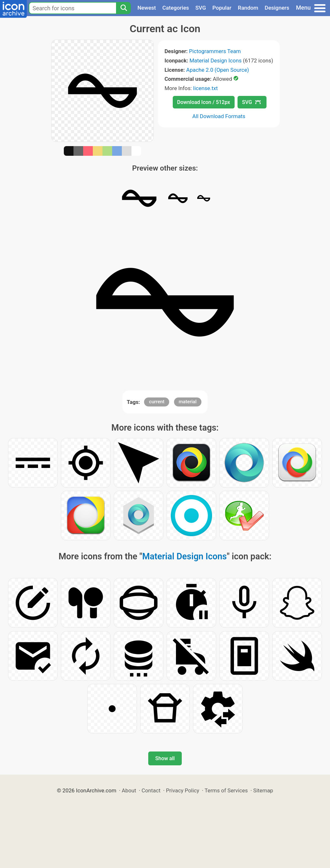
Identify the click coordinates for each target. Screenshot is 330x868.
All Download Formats (219, 116)
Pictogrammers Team (215, 51)
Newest (146, 8)
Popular (222, 8)
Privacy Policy (183, 790)
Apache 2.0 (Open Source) (218, 70)
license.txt (205, 88)
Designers (277, 8)
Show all (165, 758)
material (188, 402)
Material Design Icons (216, 61)
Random (248, 8)
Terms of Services (226, 790)
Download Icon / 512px (204, 102)
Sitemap (263, 790)
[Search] (123, 8)
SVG (201, 8)
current (157, 402)
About (129, 790)
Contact (151, 790)
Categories (176, 8)
